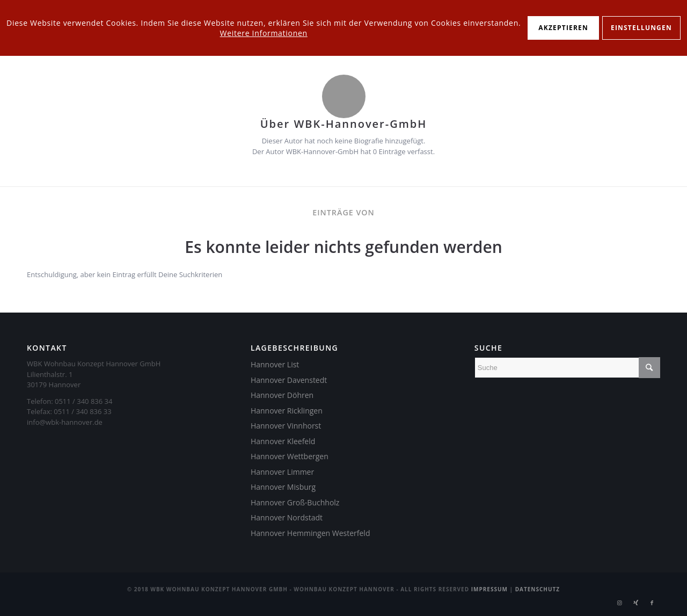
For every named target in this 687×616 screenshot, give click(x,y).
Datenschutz (538, 589)
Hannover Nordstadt (287, 517)
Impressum (489, 589)
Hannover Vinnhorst (286, 426)
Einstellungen (641, 28)
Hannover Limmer (282, 472)
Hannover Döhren (282, 395)
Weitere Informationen (264, 33)
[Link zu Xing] (636, 603)
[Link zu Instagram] (620, 603)
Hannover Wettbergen (290, 456)
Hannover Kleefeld (283, 441)
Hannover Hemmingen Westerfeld (310, 533)
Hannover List (275, 364)
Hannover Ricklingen (287, 411)
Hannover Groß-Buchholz (295, 502)
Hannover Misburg (283, 487)
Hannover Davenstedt (289, 380)
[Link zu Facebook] (652, 603)
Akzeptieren (563, 28)
